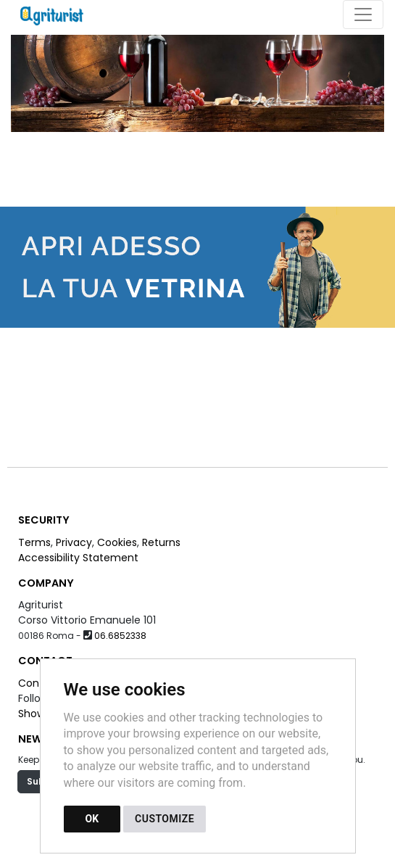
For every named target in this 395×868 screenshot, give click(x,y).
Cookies (117, 542)
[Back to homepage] (59, 15)
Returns (161, 542)
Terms (34, 542)
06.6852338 (120, 636)
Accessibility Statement (78, 558)
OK (92, 819)
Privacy (74, 542)
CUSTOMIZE (165, 819)
